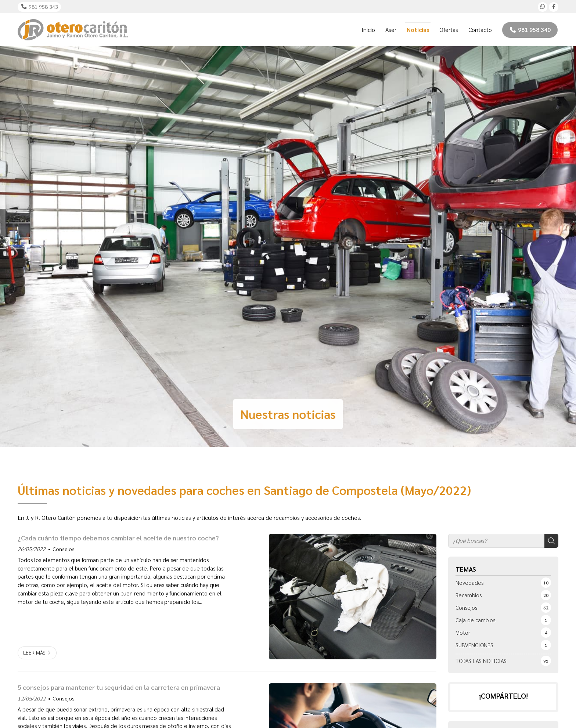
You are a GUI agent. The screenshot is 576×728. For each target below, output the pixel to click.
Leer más (34, 652)
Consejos (64, 549)
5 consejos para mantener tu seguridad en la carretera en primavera (119, 687)
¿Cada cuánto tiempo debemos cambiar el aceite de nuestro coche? (118, 538)
